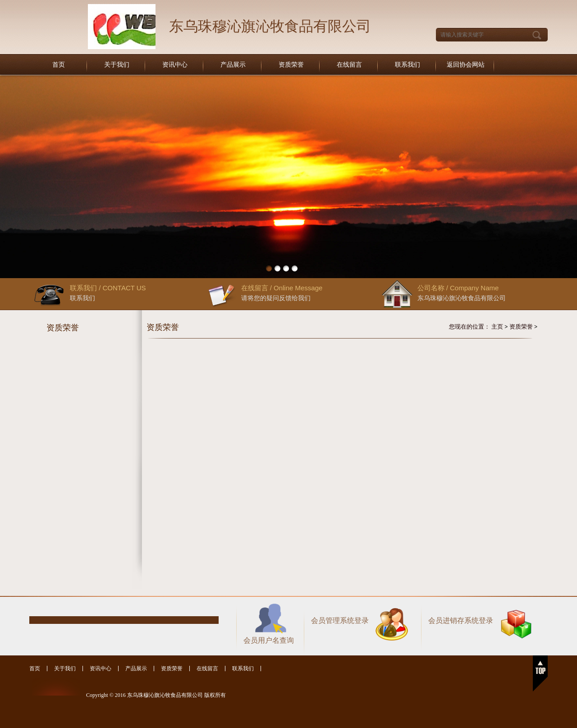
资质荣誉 (291, 65)
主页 (497, 327)
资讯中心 (175, 65)
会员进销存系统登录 (461, 620)
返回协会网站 (466, 65)
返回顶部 (540, 673)
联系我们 (408, 65)
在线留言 (349, 65)
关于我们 (117, 65)
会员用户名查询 (269, 640)
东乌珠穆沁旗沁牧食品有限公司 (270, 26)
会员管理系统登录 (340, 620)
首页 (59, 65)
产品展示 (233, 65)
